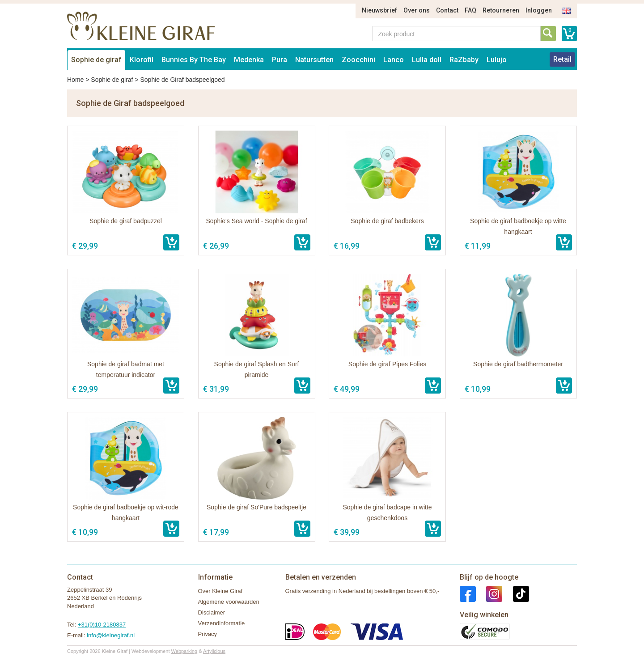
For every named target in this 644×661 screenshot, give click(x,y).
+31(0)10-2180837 (102, 625)
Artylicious (214, 651)
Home (75, 80)
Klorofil (142, 60)
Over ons (417, 10)
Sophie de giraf (96, 60)
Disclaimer (212, 612)
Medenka (249, 60)
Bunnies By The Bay (194, 60)
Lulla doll (427, 60)
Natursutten (314, 60)
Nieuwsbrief (379, 10)
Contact (447, 10)
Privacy (208, 634)
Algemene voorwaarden (229, 602)
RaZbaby (464, 60)
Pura (280, 60)
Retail (562, 59)
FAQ (470, 10)
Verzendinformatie (222, 623)
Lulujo (497, 60)
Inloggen (539, 10)
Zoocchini (358, 60)
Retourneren (501, 10)
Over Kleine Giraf (220, 591)
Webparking (184, 651)
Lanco (394, 60)
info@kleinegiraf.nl (111, 635)
